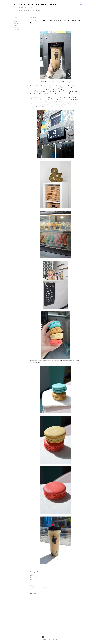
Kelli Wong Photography (38, 4)
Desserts (16, 24)
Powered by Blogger (48, 637)
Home (21, 10)
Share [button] (15, 18)
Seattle (16, 28)
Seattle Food (17, 29)
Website (39, 10)
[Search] (80, 4)
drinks (15, 26)
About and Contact (29, 10)
